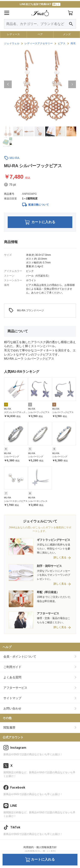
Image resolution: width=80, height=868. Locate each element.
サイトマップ (12, 698)
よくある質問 (12, 677)
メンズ (67, 34)
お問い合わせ (12, 708)
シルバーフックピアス (39, 412)
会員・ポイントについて (20, 657)
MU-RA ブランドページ (26, 310)
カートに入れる (40, 222)
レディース (13, 34)
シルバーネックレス (38, 501)
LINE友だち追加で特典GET (40, 4)
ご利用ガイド (12, 667)
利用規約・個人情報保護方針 (40, 847)
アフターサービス (15, 688)
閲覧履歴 (9, 728)
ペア (40, 34)
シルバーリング (12, 457)
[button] (8, 84)
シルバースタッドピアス (16, 501)
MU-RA (15, 158)
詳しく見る (60, 558)
